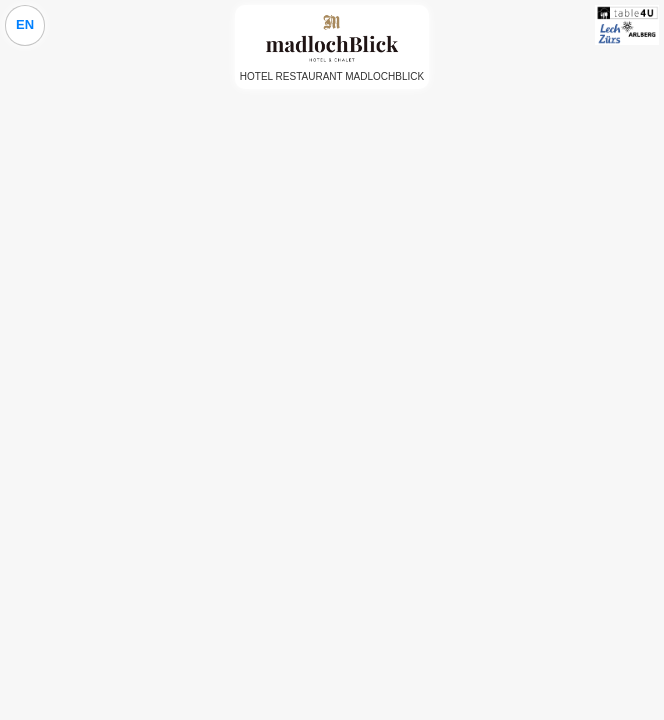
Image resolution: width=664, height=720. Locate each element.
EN (25, 24)
